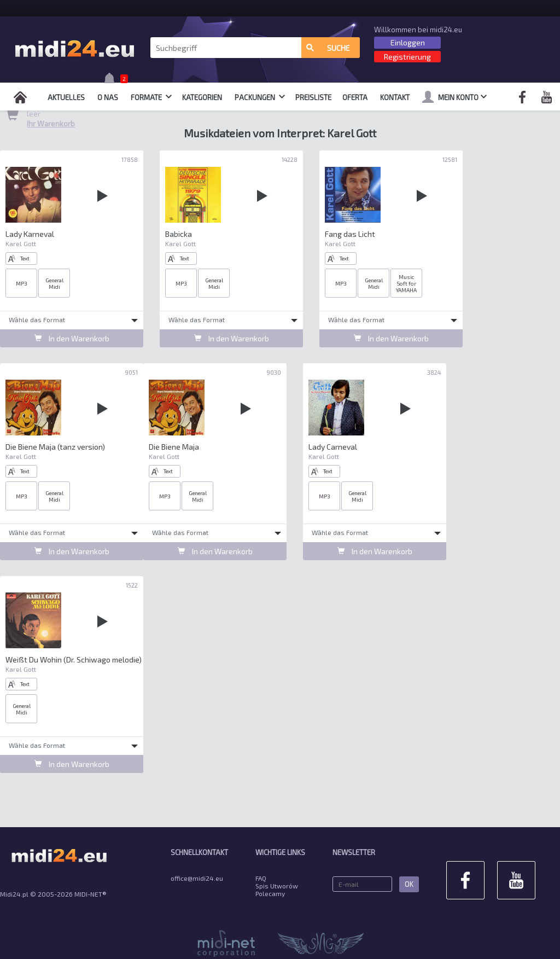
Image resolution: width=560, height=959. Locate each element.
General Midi (54, 283)
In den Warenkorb (72, 338)
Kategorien (202, 97)
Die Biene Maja (174, 447)
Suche (328, 48)
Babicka (179, 234)
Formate (151, 97)
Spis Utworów (277, 886)
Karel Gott (21, 243)
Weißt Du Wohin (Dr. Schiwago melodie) (74, 659)
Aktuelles (66, 97)
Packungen (260, 97)
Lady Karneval (30, 234)
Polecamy (270, 893)
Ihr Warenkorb (51, 124)
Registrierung (407, 57)
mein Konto (454, 97)
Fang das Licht (350, 234)
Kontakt (395, 97)
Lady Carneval (333, 447)
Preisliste (313, 97)
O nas (108, 97)
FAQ (261, 878)
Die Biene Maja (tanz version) (55, 447)
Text (19, 258)
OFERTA (355, 97)
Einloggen (408, 42)
